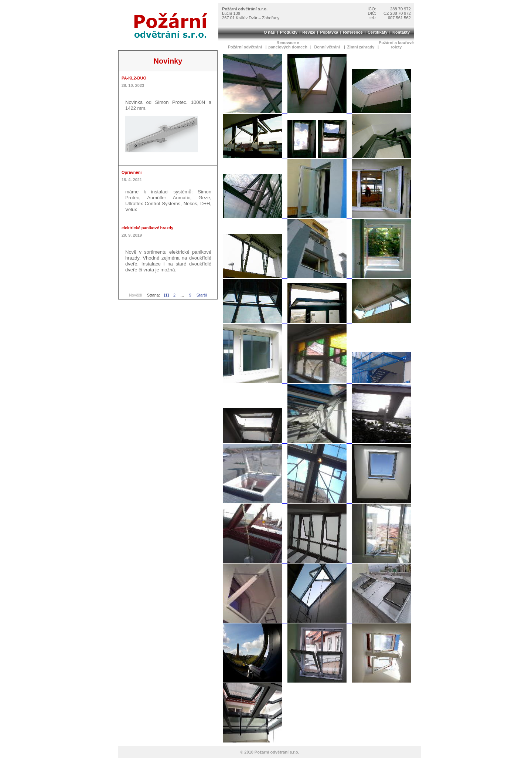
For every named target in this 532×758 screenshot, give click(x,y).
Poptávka (329, 32)
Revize (309, 32)
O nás (270, 32)
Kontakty (401, 32)
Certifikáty (378, 32)
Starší (202, 295)
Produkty (289, 32)
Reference (353, 32)
